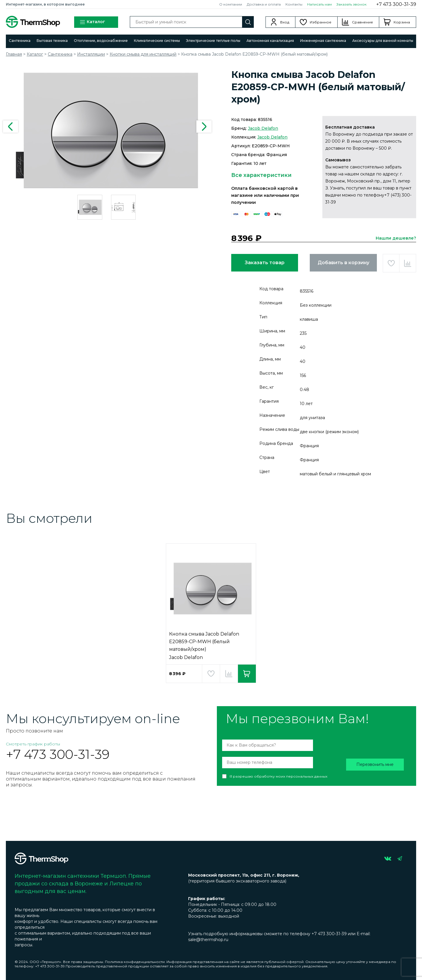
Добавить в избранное (391, 263)
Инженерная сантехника (323, 41)
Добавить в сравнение (408, 263)
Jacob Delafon (263, 128)
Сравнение (363, 22)
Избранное (321, 22)
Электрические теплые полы (213, 41)
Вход (285, 22)
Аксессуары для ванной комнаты (383, 41)
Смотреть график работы (33, 744)
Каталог (92, 22)
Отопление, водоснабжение (101, 41)
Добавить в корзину (343, 263)
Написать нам (319, 4)
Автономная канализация (270, 41)
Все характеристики (261, 175)
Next (204, 127)
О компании (231, 4)
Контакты (294, 4)
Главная (14, 54)
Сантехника (20, 41)
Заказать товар (265, 263)
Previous (11, 127)
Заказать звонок (352, 4)
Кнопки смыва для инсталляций (143, 54)
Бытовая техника (52, 41)
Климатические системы (157, 41)
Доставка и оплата (264, 4)
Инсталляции (91, 54)
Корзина (402, 22)
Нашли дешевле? (396, 238)
